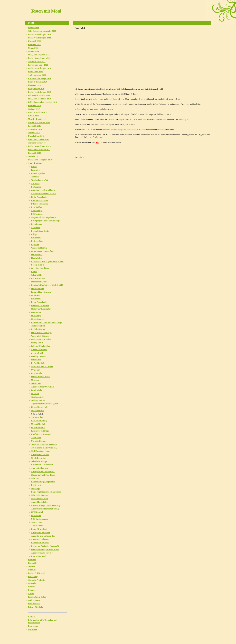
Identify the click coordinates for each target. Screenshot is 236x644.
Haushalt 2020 (34, 85)
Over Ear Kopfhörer (40, 268)
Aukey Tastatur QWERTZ (43, 387)
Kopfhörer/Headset (40, 200)
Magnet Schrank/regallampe (44, 217)
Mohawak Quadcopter (41, 309)
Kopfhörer (36, 170)
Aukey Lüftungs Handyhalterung (46, 505)
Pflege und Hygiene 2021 (39, 55)
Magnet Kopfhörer (39, 424)
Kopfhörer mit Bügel (40, 431)
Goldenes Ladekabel (40, 305)
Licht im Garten (38, 329)
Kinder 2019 (34, 116)
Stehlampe (36, 488)
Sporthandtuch (38, 289)
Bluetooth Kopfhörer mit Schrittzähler (48, 285)
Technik (32, 566)
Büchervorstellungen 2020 (40, 68)
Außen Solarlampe (39, 350)
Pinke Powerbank (39, 197)
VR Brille (35, 183)
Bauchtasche (37, 373)
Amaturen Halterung (40, 539)
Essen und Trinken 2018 (39, 139)
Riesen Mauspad (38, 556)
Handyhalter (37, 258)
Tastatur (35, 177)
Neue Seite (36, 228)
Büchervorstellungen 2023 (40, 34)
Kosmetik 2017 (35, 153)
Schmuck (32, 570)
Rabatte (32, 590)
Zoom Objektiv (38, 353)
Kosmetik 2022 (35, 41)
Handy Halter (37, 343)
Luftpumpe (36, 187)
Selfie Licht (36, 383)
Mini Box (35, 478)
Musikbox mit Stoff (40, 499)
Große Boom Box (39, 458)
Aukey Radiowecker (40, 455)
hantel (34, 167)
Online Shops (34, 600)
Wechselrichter (38, 411)
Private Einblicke (36, 607)
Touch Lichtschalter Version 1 (44, 444)
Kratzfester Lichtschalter (42, 465)
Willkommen (34, 28)
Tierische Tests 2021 (37, 62)
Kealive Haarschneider (41, 292)
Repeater (35, 244)
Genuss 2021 (34, 51)
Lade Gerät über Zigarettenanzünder (47, 261)
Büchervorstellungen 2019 (40, 92)
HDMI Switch (37, 512)
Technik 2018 (34, 133)
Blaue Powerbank (39, 302)
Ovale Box (36, 370)
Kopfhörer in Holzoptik (41, 434)
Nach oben (79, 157)
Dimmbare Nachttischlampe (43, 190)
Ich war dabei (34, 604)
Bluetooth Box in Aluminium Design (47, 322)
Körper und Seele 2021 (38, 65)
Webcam (35, 394)
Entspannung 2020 (36, 89)
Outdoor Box (37, 255)
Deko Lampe (37, 224)
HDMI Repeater (38, 427)
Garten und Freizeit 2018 (39, 122)
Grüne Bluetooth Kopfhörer (43, 251)
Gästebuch (33, 629)
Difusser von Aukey (40, 204)
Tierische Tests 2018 (37, 143)
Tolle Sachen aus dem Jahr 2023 (42, 31)
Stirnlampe (36, 316)
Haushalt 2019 (34, 106)
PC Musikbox (37, 214)
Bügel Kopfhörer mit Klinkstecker (46, 492)
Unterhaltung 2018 (36, 136)
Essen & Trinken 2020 (38, 82)
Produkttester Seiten (37, 597)
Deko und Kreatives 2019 (39, 95)
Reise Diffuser (37, 207)
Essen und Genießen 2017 (39, 150)
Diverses (32, 587)
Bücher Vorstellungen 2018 (40, 146)
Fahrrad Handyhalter (41, 346)
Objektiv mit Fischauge (41, 333)
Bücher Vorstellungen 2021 (40, 58)
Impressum (33, 626)
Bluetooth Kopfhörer (40, 543)
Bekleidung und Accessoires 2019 (43, 102)
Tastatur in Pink (38, 326)
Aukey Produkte (35, 163)
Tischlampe (36, 438)
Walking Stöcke (38, 400)
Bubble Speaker (38, 173)
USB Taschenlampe (40, 519)
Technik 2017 (34, 156)
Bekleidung (33, 577)
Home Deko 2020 (36, 72)
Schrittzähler (37, 275)
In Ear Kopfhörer (39, 363)
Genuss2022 (33, 48)
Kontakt (32, 617)
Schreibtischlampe (39, 461)
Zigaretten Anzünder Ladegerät (45, 546)
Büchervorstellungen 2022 (40, 38)
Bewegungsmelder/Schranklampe (46, 221)
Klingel (34, 234)
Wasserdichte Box (39, 248)
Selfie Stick (36, 360)
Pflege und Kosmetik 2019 (40, 99)
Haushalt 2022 (34, 45)
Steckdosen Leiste (39, 282)
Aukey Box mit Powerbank (43, 472)
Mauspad (35, 380)
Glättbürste (36, 312)
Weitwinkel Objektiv (40, 336)
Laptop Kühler (38, 265)
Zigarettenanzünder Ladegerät (45, 404)
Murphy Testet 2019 (37, 119)
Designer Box (37, 241)
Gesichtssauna (37, 319)
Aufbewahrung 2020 (37, 75)
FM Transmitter (38, 278)
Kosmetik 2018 (35, 126)
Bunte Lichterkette (39, 529)
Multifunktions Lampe (41, 451)
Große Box (36, 295)
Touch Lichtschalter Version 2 (44, 448)
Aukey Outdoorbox (40, 468)
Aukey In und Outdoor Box (43, 536)
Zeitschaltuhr (37, 526)
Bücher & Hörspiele (37, 573)
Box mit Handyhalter (40, 231)
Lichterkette (37, 485)
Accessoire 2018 (35, 129)
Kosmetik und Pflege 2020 (40, 78)
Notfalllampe (37, 211)
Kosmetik (32, 563)
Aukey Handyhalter (40, 502)
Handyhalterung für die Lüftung (45, 549)
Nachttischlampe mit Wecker (44, 194)
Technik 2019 (34, 109)
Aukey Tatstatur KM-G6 (42, 553)
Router (34, 272)
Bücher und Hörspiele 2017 (40, 160)
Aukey (31, 594)
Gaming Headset (39, 356)
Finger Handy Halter (40, 407)
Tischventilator (38, 417)
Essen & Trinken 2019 (38, 112)
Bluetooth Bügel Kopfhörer (43, 482)
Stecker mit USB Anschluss (43, 475)
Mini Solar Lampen (40, 495)
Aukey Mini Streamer (41, 533)
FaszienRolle (37, 390)
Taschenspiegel (38, 397)
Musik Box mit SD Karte (42, 366)
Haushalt (32, 560)
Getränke (32, 583)
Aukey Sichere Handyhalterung (45, 509)
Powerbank (36, 238)
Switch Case (36, 522)
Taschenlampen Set (40, 180)
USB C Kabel (37, 414)
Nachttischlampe (39, 441)
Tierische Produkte (36, 580)
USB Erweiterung (39, 421)
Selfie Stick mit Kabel (41, 377)
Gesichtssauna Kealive (41, 339)
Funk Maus (36, 516)
